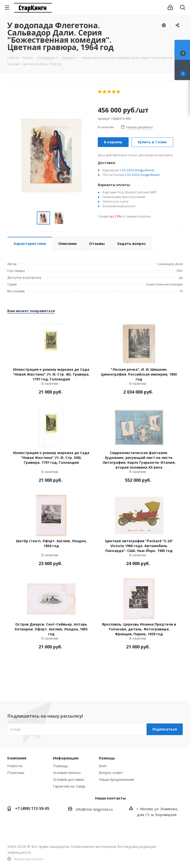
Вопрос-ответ (111, 773)
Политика (16, 773)
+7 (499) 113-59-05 (32, 808)
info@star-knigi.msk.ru (94, 809)
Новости (15, 766)
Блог (103, 766)
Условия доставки (68, 779)
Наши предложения (116, 779)
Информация (66, 758)
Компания (17, 758)
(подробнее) (145, 170)
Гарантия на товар (69, 786)
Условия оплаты (67, 773)
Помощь (61, 766)
